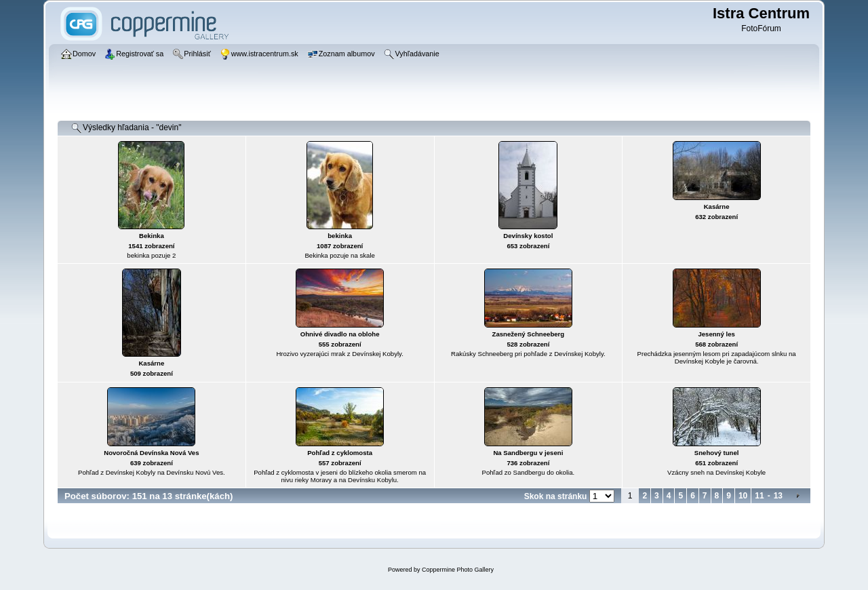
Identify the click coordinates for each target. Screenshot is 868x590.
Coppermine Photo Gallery (458, 570)
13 (778, 496)
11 (759, 496)
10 (743, 496)
